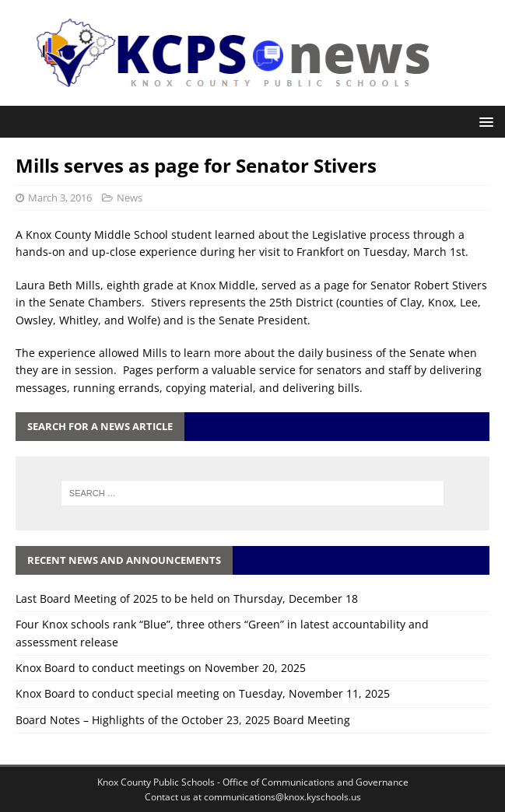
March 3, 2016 (60, 198)
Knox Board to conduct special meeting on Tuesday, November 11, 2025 (203, 693)
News (130, 198)
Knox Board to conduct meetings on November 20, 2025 (161, 668)
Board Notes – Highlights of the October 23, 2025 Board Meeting (183, 720)
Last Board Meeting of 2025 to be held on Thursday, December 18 (187, 598)
